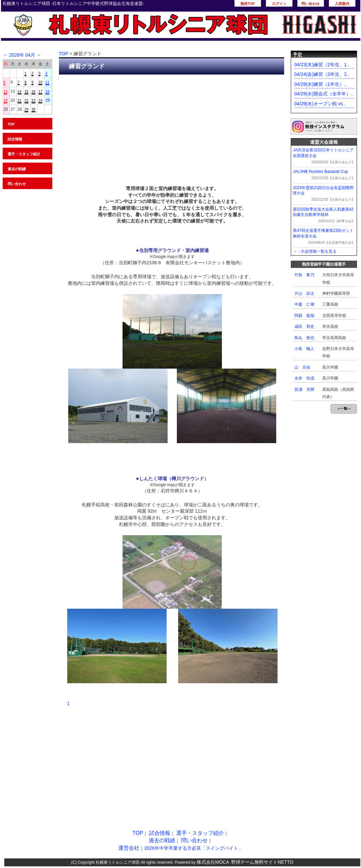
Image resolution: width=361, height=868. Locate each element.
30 (33, 109)
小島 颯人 (304, 349)
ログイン (279, 4)
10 (40, 82)
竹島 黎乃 (304, 275)
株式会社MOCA (213, 862)
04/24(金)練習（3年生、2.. (322, 74)
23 (33, 100)
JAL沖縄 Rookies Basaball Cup (320, 172)
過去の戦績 (17, 169)
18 (47, 91)
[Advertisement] (172, 128)
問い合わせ (310, 4)
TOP (11, 124)
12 (6, 91)
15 (26, 91)
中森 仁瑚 (304, 304)
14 (20, 91)
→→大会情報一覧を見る (315, 251)
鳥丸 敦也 (304, 338)
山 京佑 (302, 367)
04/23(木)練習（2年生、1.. (322, 65)
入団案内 (342, 4)
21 (20, 100)
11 (47, 82)
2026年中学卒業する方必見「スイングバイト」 (193, 848)
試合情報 (15, 139)
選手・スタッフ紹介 (24, 154)
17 (40, 91)
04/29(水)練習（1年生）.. (321, 84)
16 (33, 91)
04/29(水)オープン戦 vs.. (320, 104)
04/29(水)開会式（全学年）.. (324, 94)
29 (26, 109)
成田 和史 (304, 327)
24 (40, 100)
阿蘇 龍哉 (304, 316)
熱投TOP (248, 4)
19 (6, 100)
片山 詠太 (304, 293)
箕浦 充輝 (304, 389)
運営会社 (129, 848)
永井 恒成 (304, 378)
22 (26, 100)
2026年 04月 (22, 55)
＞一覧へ (344, 408)
